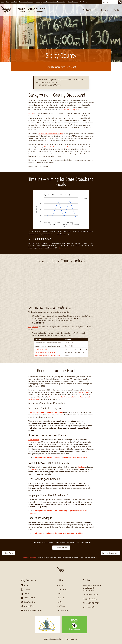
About (87, 10)
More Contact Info (89, 607)
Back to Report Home (30, 558)
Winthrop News (34, 440)
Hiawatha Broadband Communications (51, 134)
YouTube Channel (28, 598)
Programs (101, 10)
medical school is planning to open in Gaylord (46, 412)
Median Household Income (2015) (46, 352)
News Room (60, 585)
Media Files (60, 598)
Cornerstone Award (84, 392)
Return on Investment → (111, 553)
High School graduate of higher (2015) (48, 356)
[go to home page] (23, 10)
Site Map (59, 602)
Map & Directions (88, 591)
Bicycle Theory (74, 639)
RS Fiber (31, 114)
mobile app (33, 469)
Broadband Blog (27, 606)
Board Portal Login (62, 610)
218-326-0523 (92, 599)
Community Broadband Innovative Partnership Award (67, 397)
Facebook (82, 467)
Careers (59, 594)
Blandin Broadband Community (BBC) (57, 147)
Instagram (25, 590)
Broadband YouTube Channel (31, 610)
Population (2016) (41, 349)
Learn (115, 10)
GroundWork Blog (28, 602)
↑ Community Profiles (61, 548)
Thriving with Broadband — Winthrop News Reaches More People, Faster (60, 458)
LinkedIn (25, 594)
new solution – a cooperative (70, 110)
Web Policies (61, 606)
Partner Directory (62, 590)
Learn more (63, 248)
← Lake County (8, 553)
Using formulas (33, 327)
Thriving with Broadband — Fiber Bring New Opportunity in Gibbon (58, 533)
